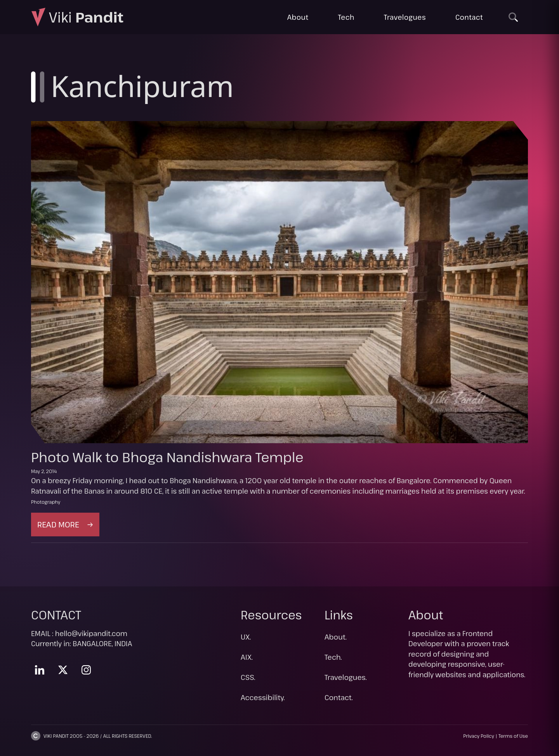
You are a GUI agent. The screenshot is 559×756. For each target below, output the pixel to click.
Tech (346, 17)
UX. (246, 637)
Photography (46, 502)
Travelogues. (346, 677)
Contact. (339, 697)
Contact (469, 17)
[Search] (513, 17)
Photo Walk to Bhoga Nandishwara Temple (167, 457)
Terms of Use (513, 736)
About (298, 17)
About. (336, 637)
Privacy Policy (479, 736)
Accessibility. (263, 697)
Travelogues (405, 17)
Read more (68, 527)
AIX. (247, 657)
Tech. (333, 657)
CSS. (248, 677)
